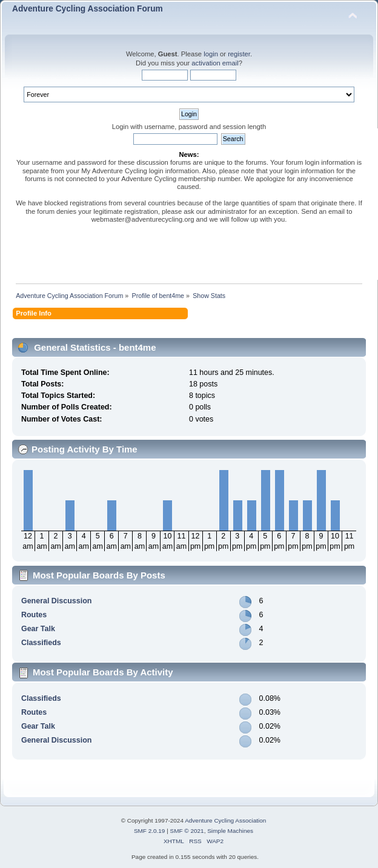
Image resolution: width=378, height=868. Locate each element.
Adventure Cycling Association (225, 820)
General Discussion (56, 601)
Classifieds (41, 643)
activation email (215, 63)
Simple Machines (230, 831)
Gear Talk (38, 629)
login (211, 54)
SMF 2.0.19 (150, 831)
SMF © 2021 (187, 831)
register (239, 54)
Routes (34, 615)
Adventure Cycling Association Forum (88, 9)
